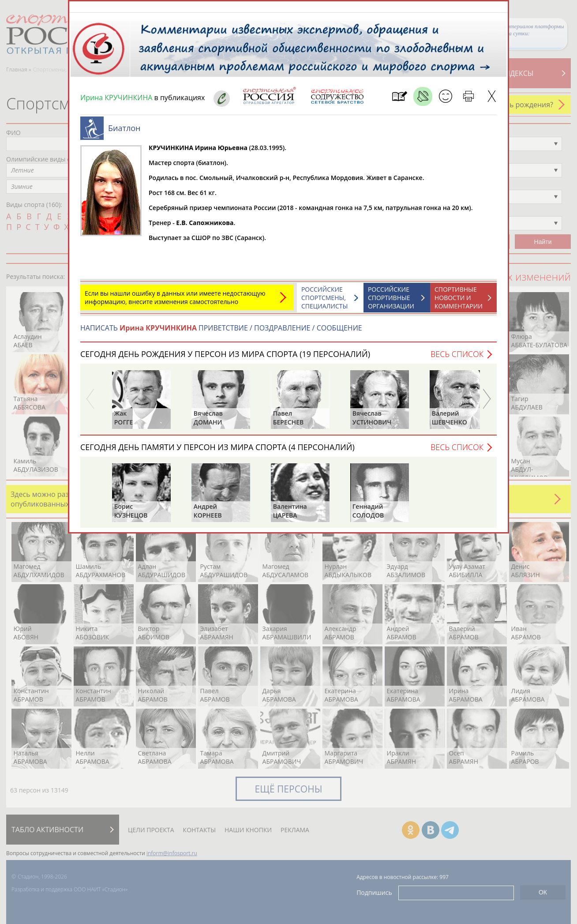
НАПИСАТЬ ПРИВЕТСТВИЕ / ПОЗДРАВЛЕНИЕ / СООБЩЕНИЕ (221, 332)
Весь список (457, 358)
